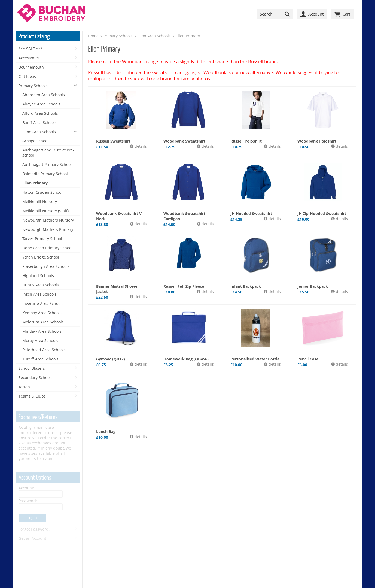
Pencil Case (308, 359)
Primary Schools (33, 86)
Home (93, 36)
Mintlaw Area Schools (42, 331)
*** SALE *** (31, 49)
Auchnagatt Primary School (47, 164)
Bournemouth (31, 67)
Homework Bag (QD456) (186, 359)
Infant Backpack (246, 286)
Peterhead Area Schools (44, 350)
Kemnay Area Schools (42, 313)
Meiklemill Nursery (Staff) (45, 211)
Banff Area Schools (39, 122)
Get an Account (32, 538)
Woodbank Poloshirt (317, 141)
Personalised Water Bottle (255, 359)
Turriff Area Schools (40, 359)
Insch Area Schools (39, 294)
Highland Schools (38, 276)
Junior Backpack (313, 286)
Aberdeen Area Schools (44, 95)
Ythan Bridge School (41, 257)
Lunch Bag (106, 431)
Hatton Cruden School (42, 192)
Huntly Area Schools (41, 285)
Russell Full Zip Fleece (184, 286)
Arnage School (35, 141)
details (140, 146)
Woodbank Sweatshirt (184, 141)
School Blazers (32, 368)
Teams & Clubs (32, 396)
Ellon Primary (35, 183)
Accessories (29, 58)
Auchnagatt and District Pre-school (48, 153)
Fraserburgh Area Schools (46, 266)
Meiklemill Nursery (40, 201)
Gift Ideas (27, 76)
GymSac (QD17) (111, 359)
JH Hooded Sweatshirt (251, 213)
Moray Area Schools (40, 340)
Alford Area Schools (40, 113)
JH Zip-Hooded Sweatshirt (322, 213)
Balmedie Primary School (45, 174)
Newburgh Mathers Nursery (48, 220)
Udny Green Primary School (47, 248)
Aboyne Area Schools (41, 104)
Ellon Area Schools (39, 132)
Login (32, 518)
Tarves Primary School (42, 239)
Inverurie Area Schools (43, 303)
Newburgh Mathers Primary (48, 229)
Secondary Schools (36, 378)
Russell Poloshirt (246, 141)
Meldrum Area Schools (43, 322)
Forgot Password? (34, 529)
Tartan (24, 387)
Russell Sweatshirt (113, 141)
